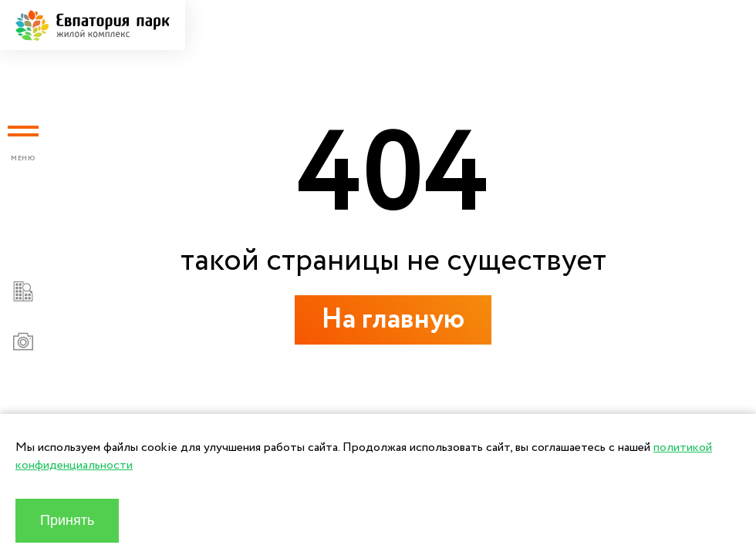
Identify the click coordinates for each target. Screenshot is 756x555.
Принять (67, 520)
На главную (393, 320)
